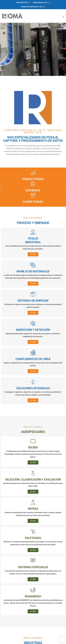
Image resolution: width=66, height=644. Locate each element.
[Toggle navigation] (63, 17)
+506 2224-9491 (23, 3)
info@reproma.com (42, 3)
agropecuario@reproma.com (33, 7)
